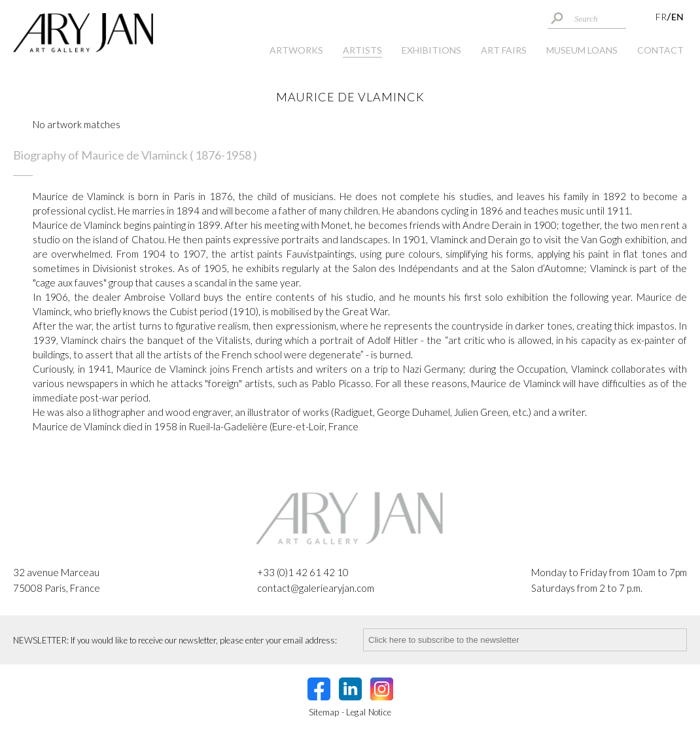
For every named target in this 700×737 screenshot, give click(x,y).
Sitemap (324, 712)
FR (661, 17)
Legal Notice (369, 712)
